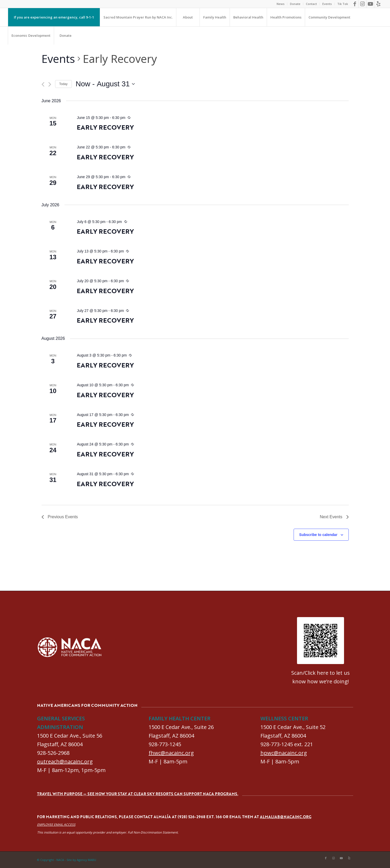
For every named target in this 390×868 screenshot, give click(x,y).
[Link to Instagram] (362, 4)
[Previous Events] (43, 84)
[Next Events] (50, 84)
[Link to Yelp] (378, 4)
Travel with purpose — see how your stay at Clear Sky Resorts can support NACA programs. (138, 794)
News (281, 4)
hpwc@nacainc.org (284, 753)
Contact (311, 4)
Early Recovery (105, 127)
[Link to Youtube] (370, 4)
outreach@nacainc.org (65, 761)
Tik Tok (343, 4)
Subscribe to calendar (318, 535)
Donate (295, 4)
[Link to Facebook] (355, 4)
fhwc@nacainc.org (171, 753)
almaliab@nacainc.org (286, 817)
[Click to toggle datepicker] (105, 84)
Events (327, 4)
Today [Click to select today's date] (63, 84)
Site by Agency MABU (81, 860)
